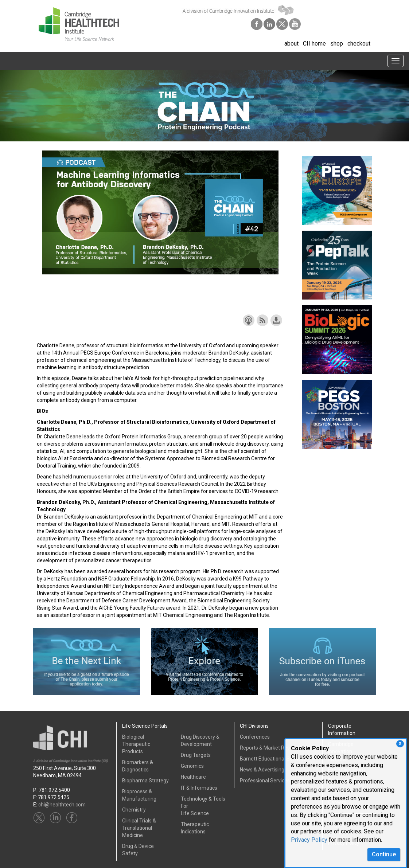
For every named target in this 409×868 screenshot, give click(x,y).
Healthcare (193, 777)
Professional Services (265, 781)
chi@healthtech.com (62, 805)
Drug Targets (196, 755)
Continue (384, 854)
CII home (314, 44)
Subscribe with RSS (262, 320)
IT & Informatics (199, 788)
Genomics (192, 766)
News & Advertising (262, 770)
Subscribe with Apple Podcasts (249, 320)
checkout (359, 44)
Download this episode (276, 320)
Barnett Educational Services (273, 759)
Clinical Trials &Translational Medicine (139, 828)
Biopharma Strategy (145, 781)
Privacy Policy (309, 840)
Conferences (255, 737)
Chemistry (134, 810)
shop (337, 44)
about (291, 44)
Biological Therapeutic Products (136, 744)
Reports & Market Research (271, 748)
